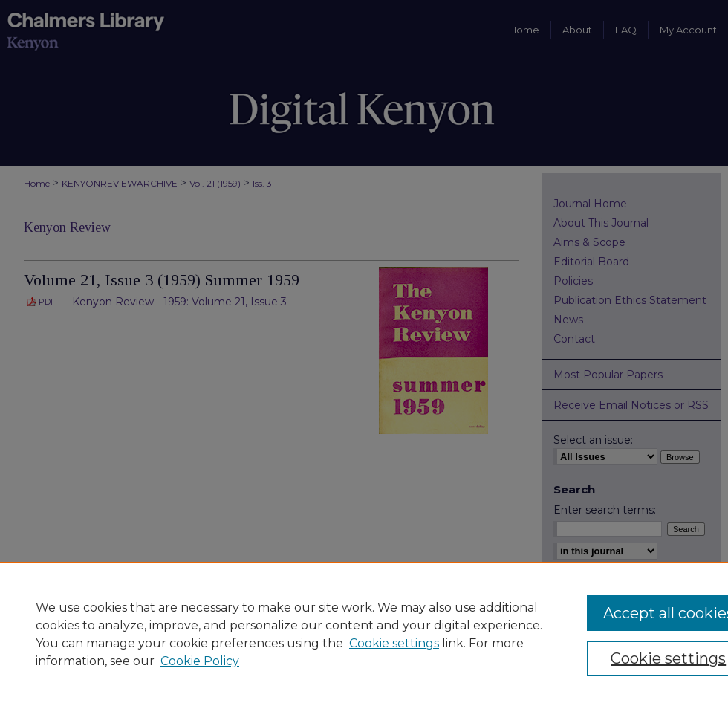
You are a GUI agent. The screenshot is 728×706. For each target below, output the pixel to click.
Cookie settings (394, 643)
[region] (364, 634)
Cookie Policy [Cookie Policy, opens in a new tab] (200, 661)
